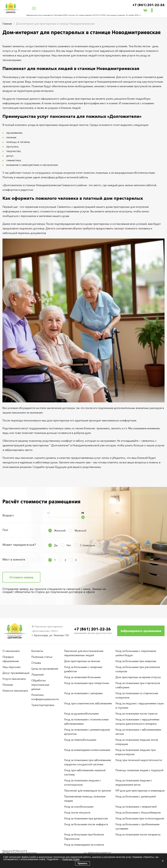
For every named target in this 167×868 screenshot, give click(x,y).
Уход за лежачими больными (82, 677)
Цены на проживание (45, 669)
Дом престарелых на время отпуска (138, 677)
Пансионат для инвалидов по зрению (88, 791)
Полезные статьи (42, 657)
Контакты (37, 651)
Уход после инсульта (77, 812)
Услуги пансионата (14, 679)
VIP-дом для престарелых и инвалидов (140, 791)
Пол (5, 530)
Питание (8, 685)
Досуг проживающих (16, 673)
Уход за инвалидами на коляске (84, 845)
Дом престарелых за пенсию (82, 661)
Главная (7, 24)
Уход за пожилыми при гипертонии (87, 683)
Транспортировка (43, 705)
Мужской (80, 530)
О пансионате (11, 651)
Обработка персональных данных (40, 685)
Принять (83, 863)
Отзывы (36, 663)
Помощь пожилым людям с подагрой (139, 770)
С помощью (88, 545)
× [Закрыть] (163, 861)
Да (56, 545)
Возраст (8, 515)
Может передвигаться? (19, 545)
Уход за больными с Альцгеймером (138, 812)
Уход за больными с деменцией (136, 796)
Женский (60, 530)
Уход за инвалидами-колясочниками (87, 750)
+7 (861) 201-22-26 (148, 5)
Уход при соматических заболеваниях (88, 703)
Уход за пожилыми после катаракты (138, 834)
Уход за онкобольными (79, 807)
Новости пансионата (15, 691)
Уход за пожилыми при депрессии (86, 818)
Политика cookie (71, 859)
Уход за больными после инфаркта (86, 824)
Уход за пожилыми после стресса (136, 714)
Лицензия (37, 675)
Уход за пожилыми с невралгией (136, 807)
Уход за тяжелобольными (80, 740)
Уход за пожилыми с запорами (83, 693)
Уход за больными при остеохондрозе (140, 818)
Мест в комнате (14, 559)
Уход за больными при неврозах (136, 661)
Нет (69, 545)
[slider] (83, 517)
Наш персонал (11, 667)
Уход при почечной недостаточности (139, 760)
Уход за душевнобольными (81, 714)
